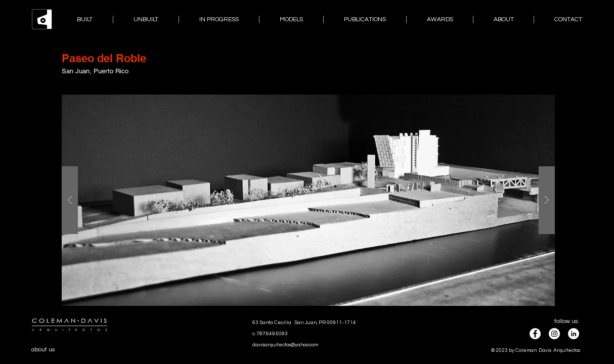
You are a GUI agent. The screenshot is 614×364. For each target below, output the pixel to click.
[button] (308, 200)
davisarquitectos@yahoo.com (285, 345)
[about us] (50, 350)
